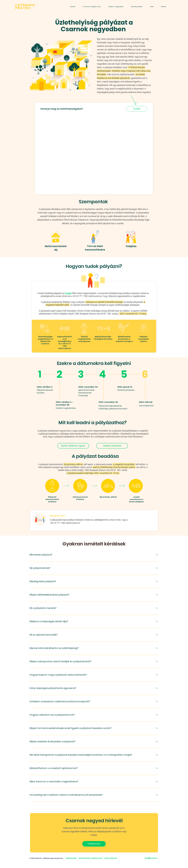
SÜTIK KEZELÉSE (111, 858)
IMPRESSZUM (71, 858)
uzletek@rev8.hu (48, 296)
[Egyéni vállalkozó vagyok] (73, 446)
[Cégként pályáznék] (112, 446)
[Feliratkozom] (94, 844)
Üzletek (68, 293)
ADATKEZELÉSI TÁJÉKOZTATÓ (91, 858)
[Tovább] (137, 109)
